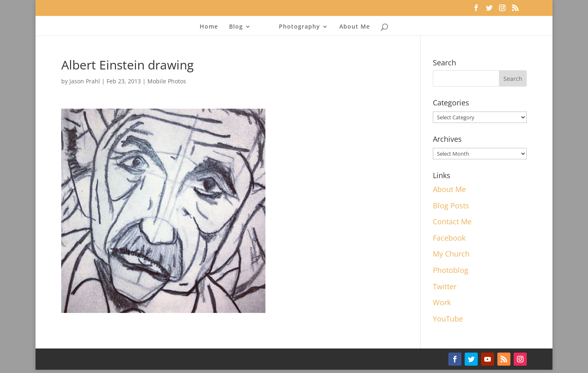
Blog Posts (451, 205)
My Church (451, 254)
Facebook (449, 238)
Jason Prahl (85, 81)
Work (442, 302)
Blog (236, 27)
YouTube (448, 319)
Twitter (445, 286)
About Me (355, 27)
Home (209, 27)
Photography (300, 27)
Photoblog (451, 270)
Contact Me (452, 221)
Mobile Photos (167, 81)
